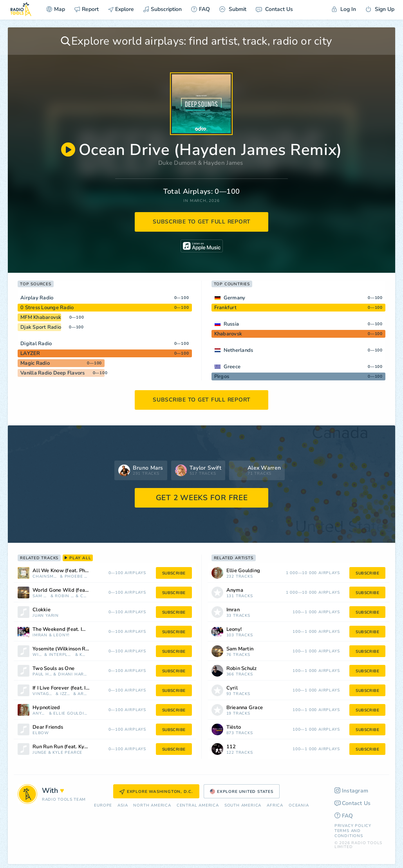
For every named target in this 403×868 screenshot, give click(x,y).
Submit (233, 9)
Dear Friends (48, 727)
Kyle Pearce (67, 753)
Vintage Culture (43, 694)
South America (243, 806)
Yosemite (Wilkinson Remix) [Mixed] (71, 649)
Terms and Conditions (349, 833)
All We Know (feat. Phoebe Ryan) (71, 571)
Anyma (40, 714)
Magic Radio (35, 363)
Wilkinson (38, 655)
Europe (103, 806)
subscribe (174, 573)
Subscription (163, 9)
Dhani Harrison (73, 674)
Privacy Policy (353, 826)
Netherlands (239, 350)
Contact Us (274, 9)
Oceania (299, 806)
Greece (232, 367)
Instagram (351, 791)
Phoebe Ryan (76, 577)
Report (87, 9)
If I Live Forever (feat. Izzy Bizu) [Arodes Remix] (71, 688)
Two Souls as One (53, 669)
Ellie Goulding (70, 714)
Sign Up (380, 9)
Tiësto (234, 727)
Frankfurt (225, 308)
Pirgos (222, 376)
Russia (231, 324)
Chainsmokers (45, 577)
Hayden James (223, 163)
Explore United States (242, 792)
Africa (275, 806)
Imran (40, 635)
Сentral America (198, 806)
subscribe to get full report (202, 222)
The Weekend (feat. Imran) (64, 629)
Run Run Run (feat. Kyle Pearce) (70, 747)
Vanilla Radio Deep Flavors (53, 373)
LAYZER (30, 353)
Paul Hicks (42, 674)
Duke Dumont (177, 163)
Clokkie (42, 610)
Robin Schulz (64, 596)
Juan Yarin (46, 616)
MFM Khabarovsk (41, 317)
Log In (344, 9)
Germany (235, 298)
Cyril (84, 596)
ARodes (82, 694)
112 (231, 747)
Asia (123, 806)
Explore (121, 9)
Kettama (83, 655)
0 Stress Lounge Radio (47, 308)
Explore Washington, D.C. (156, 792)
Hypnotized (46, 708)
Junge (40, 753)
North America (152, 806)
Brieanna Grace (245, 708)
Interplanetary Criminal (61, 655)
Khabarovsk (228, 334)
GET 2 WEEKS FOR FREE (202, 498)
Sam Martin (41, 596)
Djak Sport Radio (41, 327)
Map (56, 9)
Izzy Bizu (66, 694)
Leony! (61, 635)
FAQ (201, 9)
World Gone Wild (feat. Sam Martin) (71, 590)
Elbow (41, 733)
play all (78, 558)
